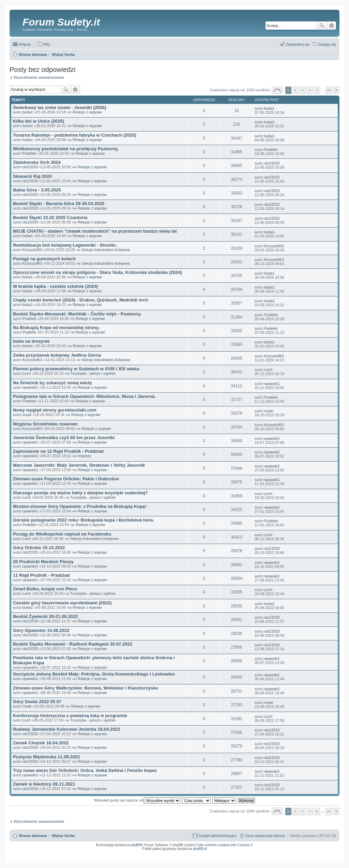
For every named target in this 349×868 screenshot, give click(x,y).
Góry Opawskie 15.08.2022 (41, 630)
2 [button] (295, 90)
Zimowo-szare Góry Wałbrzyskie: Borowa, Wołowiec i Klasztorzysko (86, 688)
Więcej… (27, 44)
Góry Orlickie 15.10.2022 (39, 548)
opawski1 (30, 387)
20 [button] (329, 90)
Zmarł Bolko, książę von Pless (45, 589)
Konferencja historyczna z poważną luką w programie (70, 716)
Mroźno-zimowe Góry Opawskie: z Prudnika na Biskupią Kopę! (80, 506)
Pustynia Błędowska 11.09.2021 (47, 757)
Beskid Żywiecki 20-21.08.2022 (45, 616)
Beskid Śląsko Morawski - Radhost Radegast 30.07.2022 (73, 644)
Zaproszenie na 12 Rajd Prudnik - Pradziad (58, 451)
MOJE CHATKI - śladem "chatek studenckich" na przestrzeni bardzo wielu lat (95, 231)
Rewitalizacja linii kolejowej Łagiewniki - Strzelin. (65, 245)
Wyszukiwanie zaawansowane (331, 26)
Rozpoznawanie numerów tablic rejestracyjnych (318, 853)
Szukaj (322, 26)
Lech (27, 373)
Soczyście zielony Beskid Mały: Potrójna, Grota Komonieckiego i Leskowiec (94, 674)
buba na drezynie (31, 341)
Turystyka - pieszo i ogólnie (93, 373)
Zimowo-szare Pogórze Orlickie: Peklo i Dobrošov (66, 479)
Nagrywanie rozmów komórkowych (305, 855)
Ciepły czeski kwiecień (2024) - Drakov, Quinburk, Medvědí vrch (80, 300)
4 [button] (310, 90)
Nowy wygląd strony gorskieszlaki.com (55, 410)
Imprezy (84, 456)
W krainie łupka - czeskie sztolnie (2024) (56, 286)
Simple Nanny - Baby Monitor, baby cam (230, 853)
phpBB (136, 845)
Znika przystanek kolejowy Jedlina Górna (57, 355)
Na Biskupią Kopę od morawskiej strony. (56, 328)
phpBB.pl (200, 849)
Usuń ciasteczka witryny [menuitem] (265, 836)
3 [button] (303, 90)
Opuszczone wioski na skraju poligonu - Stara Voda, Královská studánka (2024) (97, 272)
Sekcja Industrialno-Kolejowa (106, 250)
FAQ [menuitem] (46, 44)
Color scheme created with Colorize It (224, 845)
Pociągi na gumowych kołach (44, 259)
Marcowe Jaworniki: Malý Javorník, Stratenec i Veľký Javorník (79, 465)
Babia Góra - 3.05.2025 (37, 190)
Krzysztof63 (32, 250)
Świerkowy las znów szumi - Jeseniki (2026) (59, 107)
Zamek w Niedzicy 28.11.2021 (44, 784)
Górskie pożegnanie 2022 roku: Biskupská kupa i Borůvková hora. (84, 520)
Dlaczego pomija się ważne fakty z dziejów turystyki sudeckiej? (80, 493)
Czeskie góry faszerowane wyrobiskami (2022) (62, 603)
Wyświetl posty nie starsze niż (137, 800)
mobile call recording (330, 855)
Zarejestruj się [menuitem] (298, 44)
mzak (27, 415)
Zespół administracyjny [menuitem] (217, 836)
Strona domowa (33, 836)
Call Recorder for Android (260, 853)
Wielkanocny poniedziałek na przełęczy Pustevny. (66, 149)
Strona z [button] (277, 90)
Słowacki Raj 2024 (32, 176)
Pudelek (29, 153)
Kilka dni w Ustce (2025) (39, 121)
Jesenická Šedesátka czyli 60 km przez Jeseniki (64, 438)
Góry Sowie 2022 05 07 (37, 702)
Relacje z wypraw (87, 112)
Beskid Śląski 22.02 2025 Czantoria (50, 218)
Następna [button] (336, 90)
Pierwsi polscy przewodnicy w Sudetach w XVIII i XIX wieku (76, 369)
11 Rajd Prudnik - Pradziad (41, 575)
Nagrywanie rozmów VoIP (284, 853)
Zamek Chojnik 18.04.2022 (41, 743)
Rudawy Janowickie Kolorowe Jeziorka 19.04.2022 (66, 729)
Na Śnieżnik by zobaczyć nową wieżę (52, 383)
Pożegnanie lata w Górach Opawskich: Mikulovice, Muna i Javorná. (84, 396)
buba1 (28, 112)
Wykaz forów (63, 836)
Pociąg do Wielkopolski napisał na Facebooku (62, 534)
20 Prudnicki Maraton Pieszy (43, 562)
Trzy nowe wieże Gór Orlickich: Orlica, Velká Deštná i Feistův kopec (85, 770)
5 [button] (317, 90)
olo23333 (30, 167)
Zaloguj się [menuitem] (327, 44)
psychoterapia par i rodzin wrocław (324, 857)
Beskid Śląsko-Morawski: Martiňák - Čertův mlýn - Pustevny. (77, 314)
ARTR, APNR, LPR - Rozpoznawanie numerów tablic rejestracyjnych (180, 853)
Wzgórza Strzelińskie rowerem (45, 424)
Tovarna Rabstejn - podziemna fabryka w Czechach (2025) (75, 135)
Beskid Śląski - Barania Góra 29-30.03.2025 (59, 204)
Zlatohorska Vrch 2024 (37, 162)
